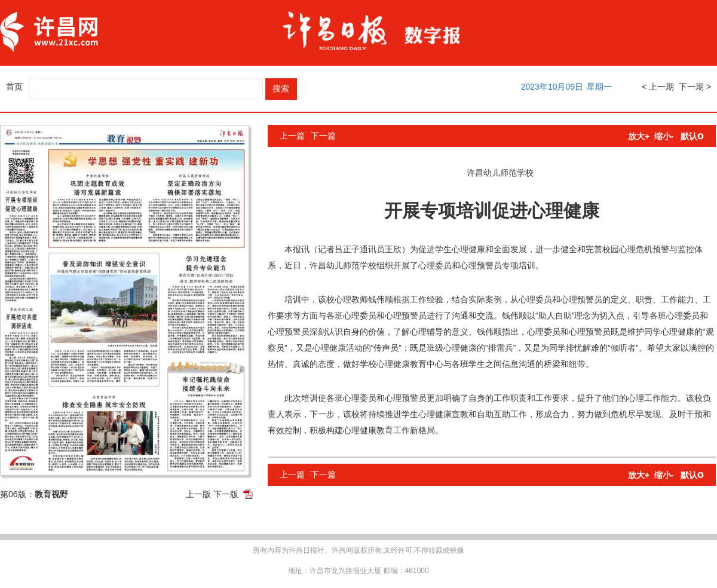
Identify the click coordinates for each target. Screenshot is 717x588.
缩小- (664, 136)
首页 (14, 87)
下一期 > (695, 87)
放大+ (639, 136)
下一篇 (323, 136)
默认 (692, 136)
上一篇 (292, 136)
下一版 (226, 494)
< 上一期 (658, 87)
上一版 (198, 494)
